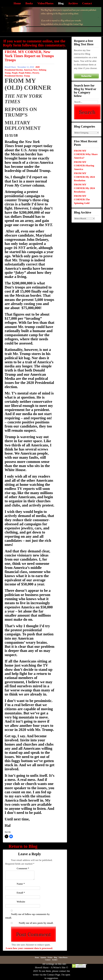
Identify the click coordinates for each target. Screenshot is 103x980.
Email (21, 893)
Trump (27, 76)
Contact (87, 3)
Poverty (36, 73)
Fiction (50, 958)
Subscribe (86, 76)
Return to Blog (23, 846)
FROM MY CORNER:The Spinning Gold (82, 199)
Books (29, 3)
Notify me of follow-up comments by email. (27, 916)
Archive (73, 3)
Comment (23, 868)
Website (21, 902)
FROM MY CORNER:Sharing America (84, 166)
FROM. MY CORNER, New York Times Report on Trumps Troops (29, 56)
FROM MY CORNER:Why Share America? (86, 154)
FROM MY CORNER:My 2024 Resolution (84, 177)
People (15, 73)
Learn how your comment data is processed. (29, 948)
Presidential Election (14, 76)
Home (17, 3)
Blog (61, 3)
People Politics (25, 73)
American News (31, 70)
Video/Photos (46, 3)
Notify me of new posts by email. (36, 923)
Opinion (43, 958)
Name (21, 884)
